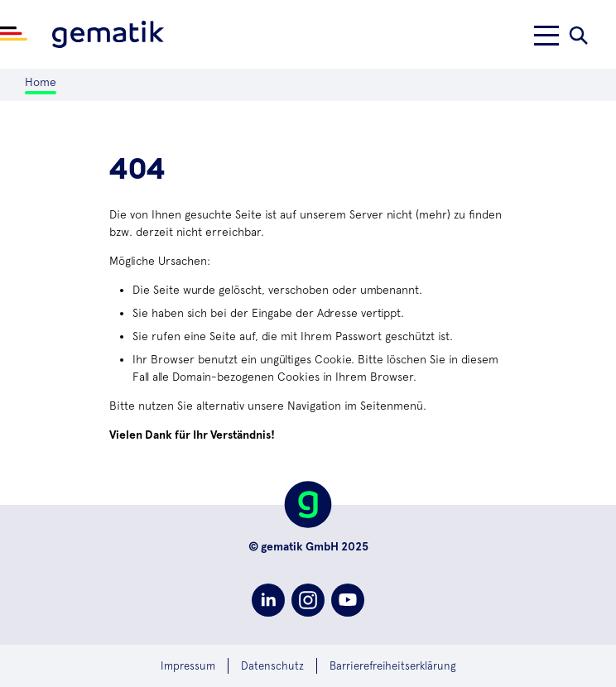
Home (41, 82)
